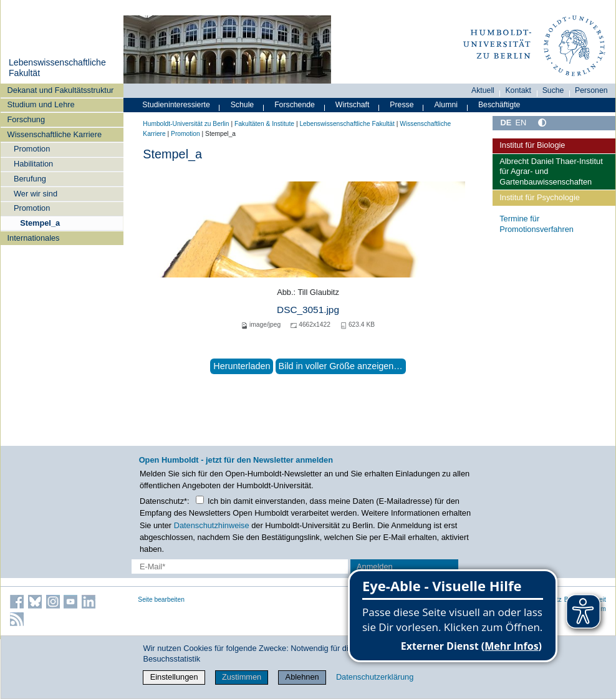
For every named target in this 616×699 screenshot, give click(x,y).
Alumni (446, 105)
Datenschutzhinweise (212, 525)
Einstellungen (174, 677)
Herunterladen (242, 366)
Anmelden (375, 566)
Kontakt (518, 90)
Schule (243, 105)
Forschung (26, 119)
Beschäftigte (499, 105)
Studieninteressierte (176, 105)
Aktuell (483, 90)
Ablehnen (302, 677)
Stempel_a (40, 223)
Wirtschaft (353, 105)
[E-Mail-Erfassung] (240, 566)
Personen (591, 90)
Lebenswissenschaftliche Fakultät (347, 124)
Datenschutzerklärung (375, 677)
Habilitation (33, 164)
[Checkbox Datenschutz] (200, 500)
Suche (553, 90)
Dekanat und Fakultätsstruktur (61, 90)
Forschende (295, 105)
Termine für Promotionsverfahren (537, 224)
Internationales (34, 238)
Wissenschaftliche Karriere (55, 134)
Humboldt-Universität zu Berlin (186, 124)
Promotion (32, 149)
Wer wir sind (36, 194)
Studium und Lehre (41, 104)
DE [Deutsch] (506, 123)
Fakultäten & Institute (264, 124)
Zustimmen (242, 677)
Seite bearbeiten (161, 600)
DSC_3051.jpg (308, 310)
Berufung (30, 179)
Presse (402, 105)
